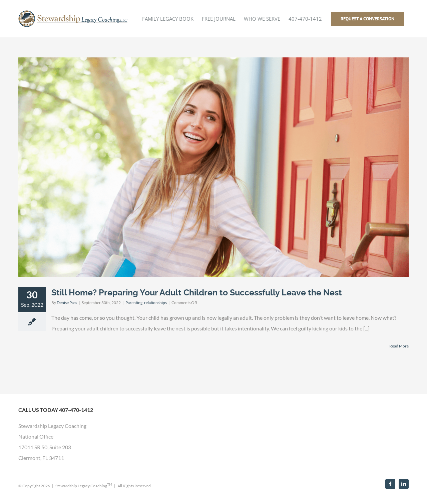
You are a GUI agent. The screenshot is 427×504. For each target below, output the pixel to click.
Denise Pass (67, 303)
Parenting (134, 303)
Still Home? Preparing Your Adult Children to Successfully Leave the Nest (197, 292)
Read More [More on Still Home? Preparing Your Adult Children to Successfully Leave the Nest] (399, 346)
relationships (155, 303)
